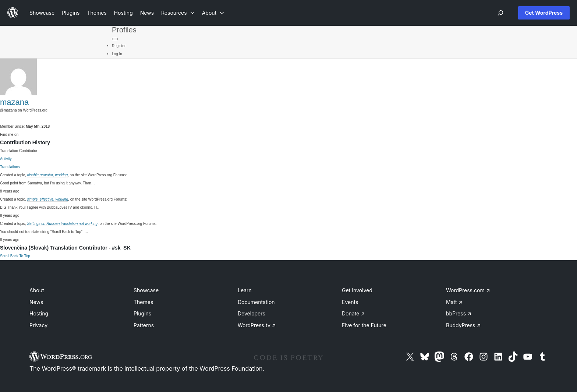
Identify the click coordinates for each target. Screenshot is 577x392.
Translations (10, 167)
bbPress (459, 313)
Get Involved (357, 290)
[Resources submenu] (178, 13)
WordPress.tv (257, 325)
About (37, 290)
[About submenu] (213, 13)
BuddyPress (463, 325)
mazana (14, 102)
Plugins (142, 313)
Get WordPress (544, 13)
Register (119, 46)
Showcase (146, 290)
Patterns (144, 325)
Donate (353, 313)
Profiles (124, 30)
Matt (454, 302)
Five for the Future (364, 325)
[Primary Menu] (115, 39)
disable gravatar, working (47, 175)
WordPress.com (468, 290)
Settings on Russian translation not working (62, 224)
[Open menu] (500, 13)
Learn (245, 290)
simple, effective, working (47, 199)
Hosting (39, 313)
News (36, 302)
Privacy (38, 325)
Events (350, 302)
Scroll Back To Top (15, 256)
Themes (143, 302)
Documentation (256, 302)
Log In (117, 54)
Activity (6, 159)
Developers (252, 313)
